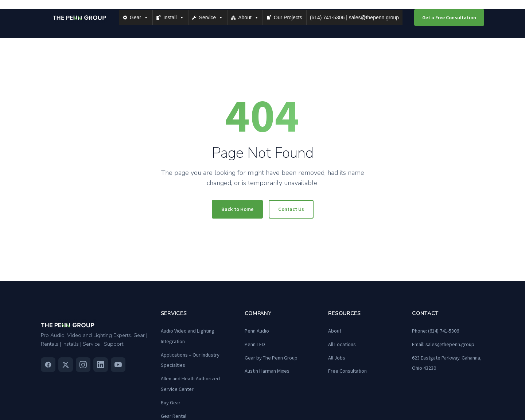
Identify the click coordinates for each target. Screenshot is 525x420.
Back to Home (237, 209)
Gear (139, 17)
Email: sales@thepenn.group (443, 344)
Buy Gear (171, 403)
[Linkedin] (101, 365)
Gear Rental (174, 416)
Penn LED (255, 344)
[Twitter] (66, 365)
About (248, 17)
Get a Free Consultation (449, 17)
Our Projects (288, 17)
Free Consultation (347, 371)
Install (174, 17)
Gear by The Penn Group (271, 358)
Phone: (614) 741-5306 (435, 331)
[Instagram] (83, 365)
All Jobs (337, 358)
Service (211, 17)
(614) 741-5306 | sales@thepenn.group (354, 17)
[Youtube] (118, 365)
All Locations (342, 344)
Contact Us (291, 209)
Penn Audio (257, 331)
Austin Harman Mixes (267, 371)
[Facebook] (48, 365)
